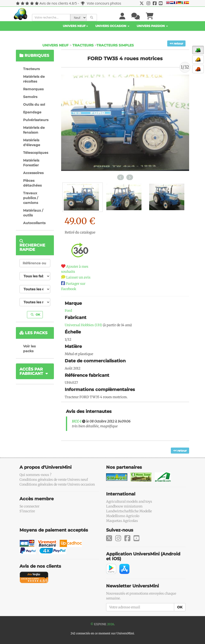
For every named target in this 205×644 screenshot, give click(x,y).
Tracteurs (83, 45)
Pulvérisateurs (36, 120)
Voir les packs (29, 349)
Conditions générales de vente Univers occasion (57, 484)
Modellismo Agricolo (123, 516)
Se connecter (29, 506)
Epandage (32, 112)
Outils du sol (34, 104)
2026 (111, 624)
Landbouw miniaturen (124, 506)
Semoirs (30, 97)
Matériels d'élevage (32, 143)
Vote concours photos (101, 3)
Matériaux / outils (33, 213)
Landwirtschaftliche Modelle (129, 511)
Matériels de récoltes (34, 79)
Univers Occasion (112, 26)
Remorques (33, 89)
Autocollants (34, 223)
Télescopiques (36, 153)
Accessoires (33, 173)
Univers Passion (152, 26)
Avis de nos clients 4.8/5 (58, 3)
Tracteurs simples (115, 45)
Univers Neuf (75, 26)
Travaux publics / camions (31, 198)
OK (35, 315)
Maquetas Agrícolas (122, 521)
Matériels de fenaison (34, 130)
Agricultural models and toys (129, 501)
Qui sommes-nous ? (35, 475)
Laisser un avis (78, 277)
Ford (68, 311)
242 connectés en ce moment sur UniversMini (102, 633)
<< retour (176, 43)
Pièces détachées (32, 183)
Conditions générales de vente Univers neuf (54, 480)
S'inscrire (27, 511)
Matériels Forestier (31, 163)
